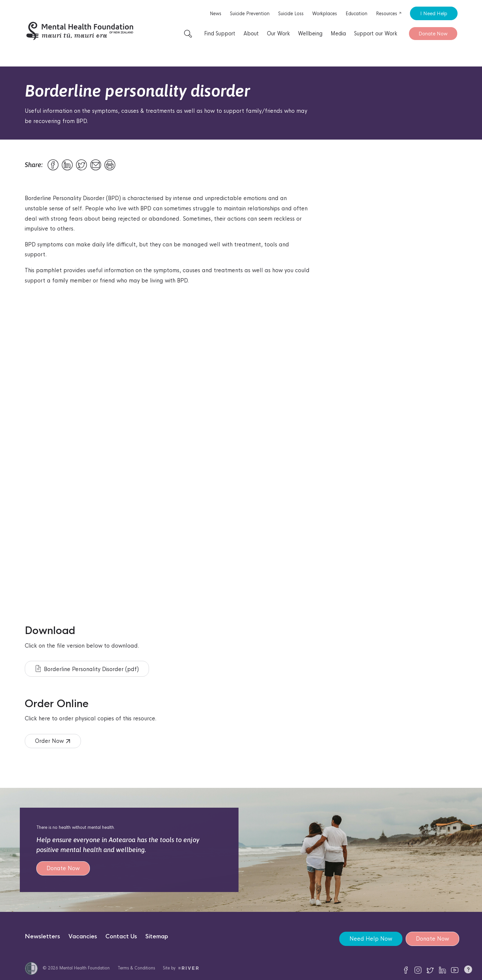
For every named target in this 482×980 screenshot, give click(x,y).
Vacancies (83, 937)
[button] (468, 971)
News (216, 14)
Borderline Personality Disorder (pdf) (87, 669)
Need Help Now (371, 939)
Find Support (220, 34)
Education (356, 14)
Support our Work (376, 34)
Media (338, 34)
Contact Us (121, 937)
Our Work (278, 34)
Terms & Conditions (136, 968)
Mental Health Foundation (85, 968)
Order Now (53, 741)
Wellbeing (310, 34)
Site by (181, 968)
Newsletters (42, 937)
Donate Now (433, 34)
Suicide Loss (291, 14)
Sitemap (157, 937)
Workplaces (325, 14)
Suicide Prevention (250, 14)
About (251, 34)
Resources (389, 14)
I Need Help (434, 13)
